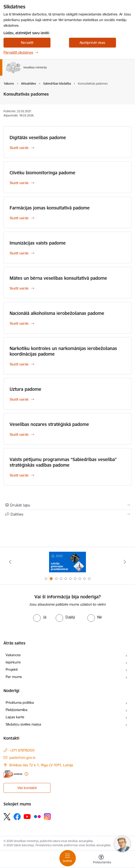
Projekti (12, 669)
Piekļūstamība (17, 710)
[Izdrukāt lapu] (67, 505)
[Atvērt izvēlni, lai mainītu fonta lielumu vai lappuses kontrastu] (101, 860)
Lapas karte (15, 717)
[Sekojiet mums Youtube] (27, 816)
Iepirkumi (13, 662)
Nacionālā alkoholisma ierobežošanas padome (57, 313)
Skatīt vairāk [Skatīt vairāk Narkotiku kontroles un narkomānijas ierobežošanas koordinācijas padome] (19, 364)
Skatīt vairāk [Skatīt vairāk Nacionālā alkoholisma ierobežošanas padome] (19, 323)
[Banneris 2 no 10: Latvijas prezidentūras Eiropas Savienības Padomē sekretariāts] (67, 562)
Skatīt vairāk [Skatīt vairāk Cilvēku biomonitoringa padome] (19, 183)
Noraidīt (27, 43)
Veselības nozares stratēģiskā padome (49, 424)
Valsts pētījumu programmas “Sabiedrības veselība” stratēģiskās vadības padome (63, 462)
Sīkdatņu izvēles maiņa (23, 724)
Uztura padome (25, 389)
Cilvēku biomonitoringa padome (42, 173)
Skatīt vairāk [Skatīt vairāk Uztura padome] (19, 399)
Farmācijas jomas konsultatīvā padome (50, 208)
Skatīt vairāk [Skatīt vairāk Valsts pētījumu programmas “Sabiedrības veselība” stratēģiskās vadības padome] (19, 475)
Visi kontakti (27, 788)
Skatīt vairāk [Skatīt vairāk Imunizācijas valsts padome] (19, 253)
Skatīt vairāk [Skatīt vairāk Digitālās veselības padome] (19, 148)
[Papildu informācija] (26, 774)
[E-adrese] (13, 774)
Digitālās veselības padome (38, 138)
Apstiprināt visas (92, 43)
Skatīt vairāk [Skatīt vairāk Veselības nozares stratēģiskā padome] (19, 434)
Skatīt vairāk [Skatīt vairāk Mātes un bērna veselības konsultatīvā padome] (19, 288)
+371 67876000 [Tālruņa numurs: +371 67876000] (22, 750)
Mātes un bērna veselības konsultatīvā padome (58, 278)
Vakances (13, 655)
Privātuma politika (20, 702)
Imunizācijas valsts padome (38, 243)
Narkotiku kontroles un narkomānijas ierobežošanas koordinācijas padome (63, 351)
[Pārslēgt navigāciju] (68, 858)
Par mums (14, 677)
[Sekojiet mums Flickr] (37, 816)
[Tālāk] (125, 562)
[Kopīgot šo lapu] (67, 514)
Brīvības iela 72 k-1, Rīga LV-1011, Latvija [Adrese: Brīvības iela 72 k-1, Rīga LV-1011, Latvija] (41, 765)
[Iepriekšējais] (10, 562)
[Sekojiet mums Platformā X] (7, 817)
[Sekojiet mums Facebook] (17, 817)
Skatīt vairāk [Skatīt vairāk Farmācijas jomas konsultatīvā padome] (19, 218)
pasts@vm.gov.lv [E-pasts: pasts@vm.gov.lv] (22, 758)
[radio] (40, 617)
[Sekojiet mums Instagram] (47, 817)
